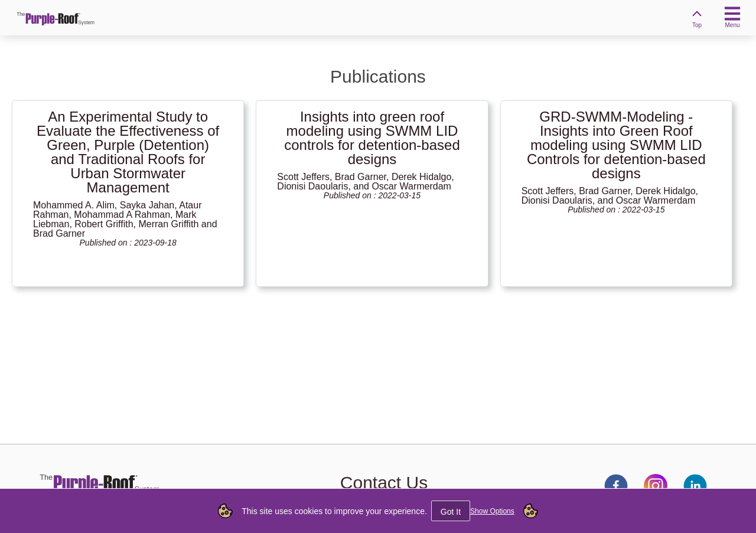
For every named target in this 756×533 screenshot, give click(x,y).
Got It (451, 512)
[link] (56, 18)
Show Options (492, 511)
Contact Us (384, 483)
